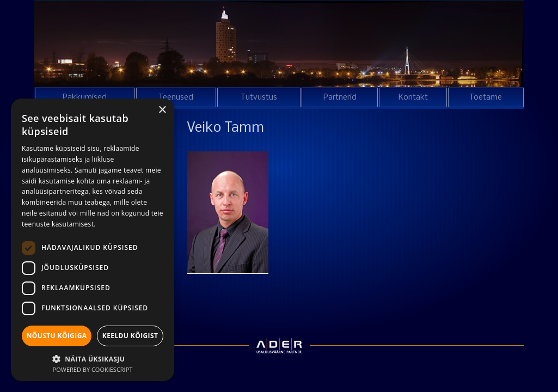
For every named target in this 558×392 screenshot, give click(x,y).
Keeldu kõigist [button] (130, 336)
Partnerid (340, 97)
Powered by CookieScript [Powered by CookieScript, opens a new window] (93, 369)
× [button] (162, 110)
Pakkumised (85, 97)
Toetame (486, 97)
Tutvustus (259, 97)
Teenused (176, 97)
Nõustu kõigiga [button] (57, 336)
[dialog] (93, 240)
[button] (93, 358)
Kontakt (413, 97)
